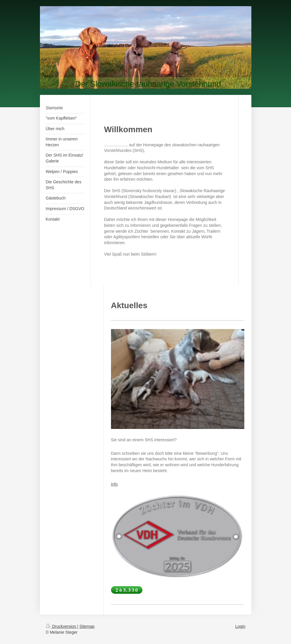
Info (114, 484)
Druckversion (62, 626)
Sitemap (87, 626)
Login (240, 626)
